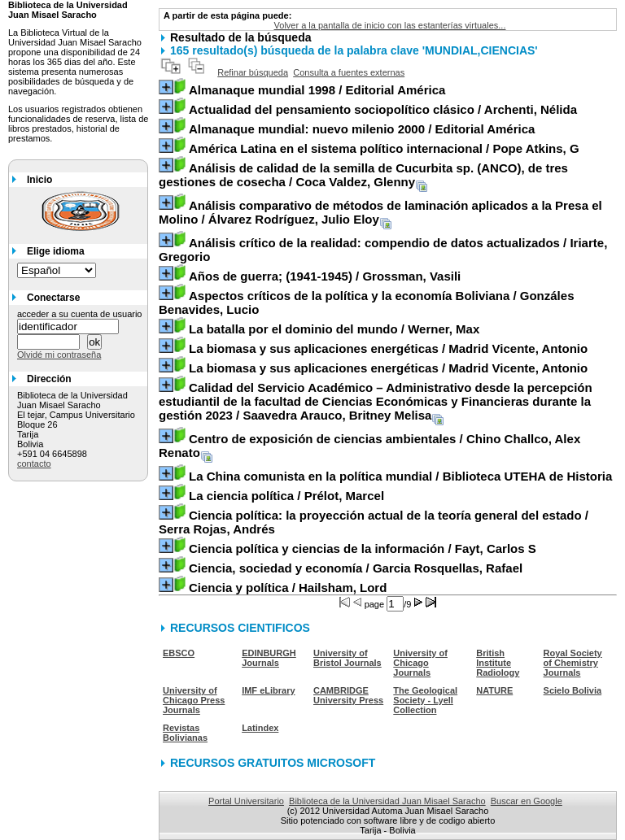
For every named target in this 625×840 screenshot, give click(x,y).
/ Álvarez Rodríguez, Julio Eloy (380, 212)
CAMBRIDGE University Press (348, 695)
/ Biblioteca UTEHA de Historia (400, 476)
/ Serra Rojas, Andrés (374, 522)
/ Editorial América (317, 90)
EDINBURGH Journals (269, 658)
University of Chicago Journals (420, 663)
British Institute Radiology (498, 663)
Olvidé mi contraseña (59, 355)
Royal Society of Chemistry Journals (573, 663)
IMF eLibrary (268, 690)
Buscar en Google (527, 801)
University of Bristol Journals (347, 658)
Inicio (39, 180)
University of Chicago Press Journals (194, 700)
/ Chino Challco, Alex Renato (369, 446)
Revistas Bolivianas (185, 733)
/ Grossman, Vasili (325, 276)
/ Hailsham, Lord (288, 588)
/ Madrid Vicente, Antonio (388, 348)
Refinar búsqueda (253, 72)
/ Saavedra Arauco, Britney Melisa (376, 401)
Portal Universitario (246, 801)
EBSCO (179, 653)
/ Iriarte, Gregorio (383, 250)
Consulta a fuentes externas (349, 72)
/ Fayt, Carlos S (363, 548)
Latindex (260, 728)
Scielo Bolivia (573, 690)
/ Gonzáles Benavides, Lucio (366, 302)
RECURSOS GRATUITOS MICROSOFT (273, 763)
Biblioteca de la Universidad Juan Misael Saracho (387, 801)
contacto (34, 464)
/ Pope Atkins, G (384, 148)
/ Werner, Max (334, 329)
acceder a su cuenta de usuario (80, 314)
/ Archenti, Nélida (383, 109)
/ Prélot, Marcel (286, 496)
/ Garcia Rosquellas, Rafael (356, 568)
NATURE (494, 690)
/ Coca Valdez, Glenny (363, 175)
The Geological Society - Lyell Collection (425, 700)
